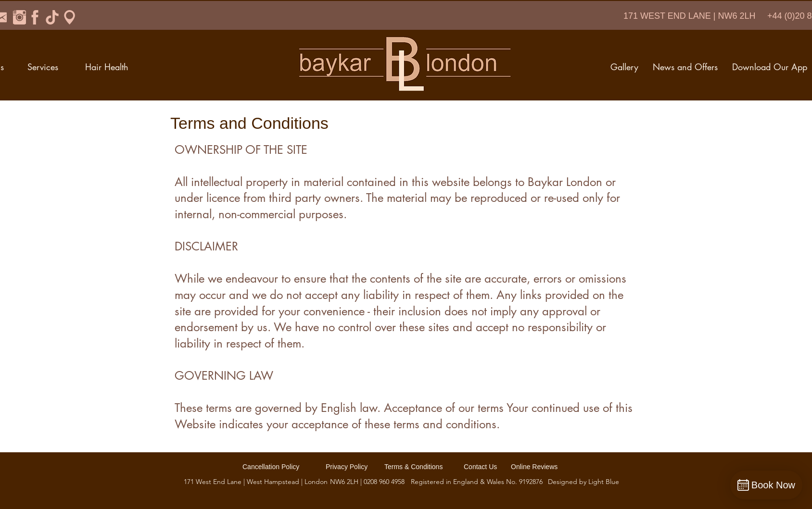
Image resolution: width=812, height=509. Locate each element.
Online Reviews (534, 467)
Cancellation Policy (271, 467)
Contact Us (480, 467)
